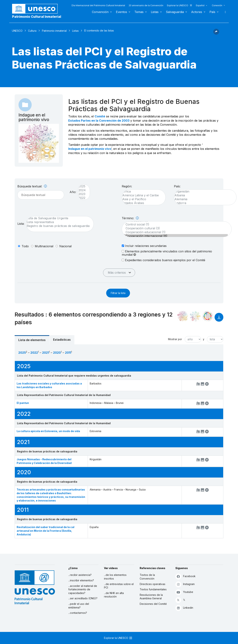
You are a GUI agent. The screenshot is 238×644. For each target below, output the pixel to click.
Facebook (185, 576)
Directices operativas (153, 584)
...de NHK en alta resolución (114, 595)
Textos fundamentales (153, 589)
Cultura (32, 31)
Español (200, 5)
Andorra (203, 203)
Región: (127, 186)
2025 (82, 186)
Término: (130, 218)
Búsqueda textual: (32, 186)
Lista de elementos (32, 340)
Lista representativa (58, 222)
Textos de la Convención (147, 577)
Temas (139, 12)
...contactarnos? (78, 613)
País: (177, 186)
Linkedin (184, 608)
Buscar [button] (224, 12)
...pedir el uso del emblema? (79, 606)
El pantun (23, 403)
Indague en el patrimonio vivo (90, 149)
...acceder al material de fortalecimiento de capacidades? (83, 589)
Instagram (185, 584)
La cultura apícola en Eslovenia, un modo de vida (48, 431)
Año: (73, 192)
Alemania (203, 199)
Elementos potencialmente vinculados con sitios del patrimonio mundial (167, 253)
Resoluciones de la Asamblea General (151, 597)
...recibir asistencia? (80, 575)
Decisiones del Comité (153, 604)
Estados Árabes (142, 203)
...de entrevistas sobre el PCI (119, 586)
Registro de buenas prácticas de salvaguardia (58, 226)
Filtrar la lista (118, 293)
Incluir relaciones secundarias (144, 246)
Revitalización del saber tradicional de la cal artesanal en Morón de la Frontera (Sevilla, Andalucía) (45, 531)
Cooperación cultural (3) (175, 228)
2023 (82, 194)
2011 (68, 353)
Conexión (217, 5)
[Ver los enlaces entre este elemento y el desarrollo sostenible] (208, 316)
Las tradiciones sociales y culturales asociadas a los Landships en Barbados (49, 385)
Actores (197, 12)
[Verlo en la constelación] (183, 316)
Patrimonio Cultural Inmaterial (37, 17)
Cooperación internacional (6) (175, 236)
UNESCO (17, 31)
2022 (82, 198)
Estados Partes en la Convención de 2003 (99, 121)
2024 (82, 190)
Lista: (21, 224)
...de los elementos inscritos (115, 577)
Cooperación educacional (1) (175, 232)
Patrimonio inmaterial (54, 31)
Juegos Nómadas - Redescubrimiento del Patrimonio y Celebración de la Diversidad (44, 461)
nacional (65, 246)
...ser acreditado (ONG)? (83, 598)
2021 (45, 353)
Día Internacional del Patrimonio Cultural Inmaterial (98, 5)
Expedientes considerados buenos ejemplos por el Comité (163, 260)
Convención (100, 12)
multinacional (44, 246)
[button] (216, 34)
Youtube (184, 592)
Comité (100, 116)
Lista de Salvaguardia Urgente (58, 218)
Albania (203, 195)
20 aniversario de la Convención (146, 5)
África (142, 191)
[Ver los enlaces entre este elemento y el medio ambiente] (195, 316)
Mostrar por (175, 339)
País (212, 12)
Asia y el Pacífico (142, 199)
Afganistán (203, 191)
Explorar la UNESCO (180, 5)
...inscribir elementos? (81, 580)
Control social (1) (175, 224)
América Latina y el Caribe (142, 195)
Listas (155, 12)
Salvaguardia (175, 12)
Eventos (121, 12)
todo (25, 246)
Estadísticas (62, 340)
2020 (57, 353)
